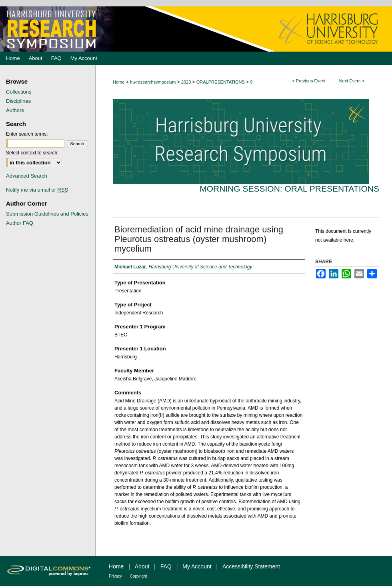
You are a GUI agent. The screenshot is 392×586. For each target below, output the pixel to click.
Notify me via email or (37, 190)
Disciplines (18, 101)
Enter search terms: (27, 134)
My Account (197, 566)
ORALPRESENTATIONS (221, 82)
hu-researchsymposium (153, 82)
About (142, 566)
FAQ (166, 566)
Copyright (139, 576)
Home (119, 82)
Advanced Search (27, 176)
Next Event (350, 81)
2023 (187, 82)
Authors (15, 110)
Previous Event (311, 81)
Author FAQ (20, 223)
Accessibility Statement (251, 566)
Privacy (115, 576)
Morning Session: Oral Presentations (289, 189)
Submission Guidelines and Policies (47, 214)
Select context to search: (32, 153)
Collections (19, 92)
